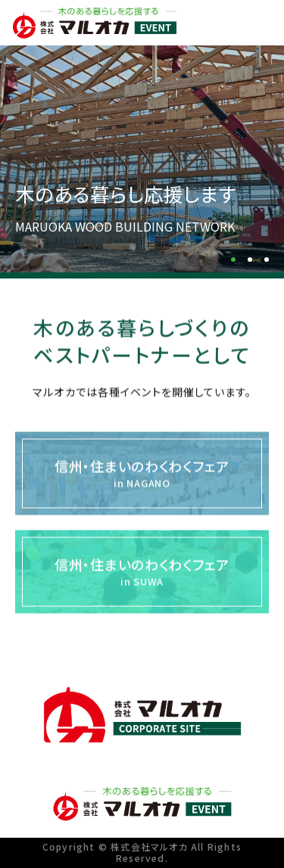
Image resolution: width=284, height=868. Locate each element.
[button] (233, 260)
